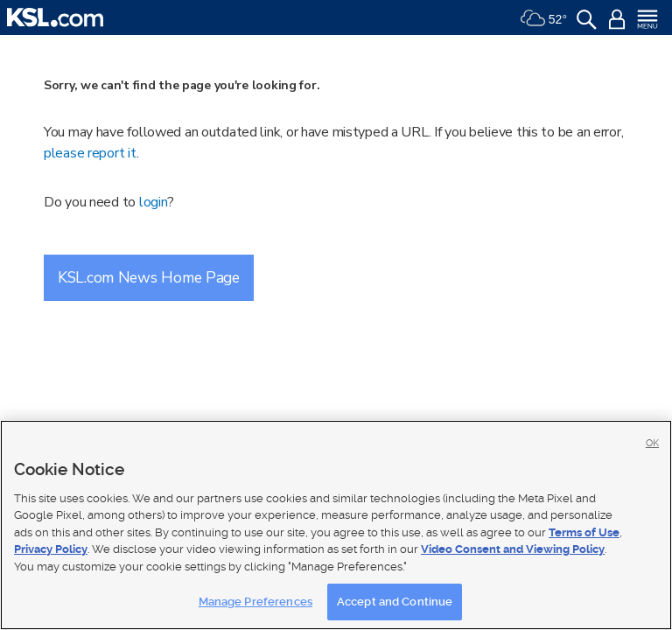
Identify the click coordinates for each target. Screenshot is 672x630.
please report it (90, 153)
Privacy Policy (51, 549)
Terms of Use (584, 532)
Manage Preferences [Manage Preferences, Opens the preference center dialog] (255, 602)
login (154, 202)
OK (652, 443)
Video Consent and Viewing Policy (513, 549)
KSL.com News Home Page (149, 277)
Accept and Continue (395, 602)
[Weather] (543, 17)
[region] (336, 525)
